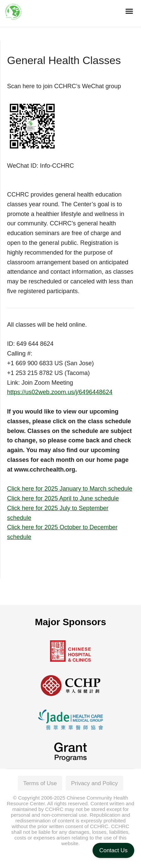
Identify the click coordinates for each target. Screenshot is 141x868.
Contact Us (113, 850)
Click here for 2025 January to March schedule (70, 489)
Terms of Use (40, 783)
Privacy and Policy (94, 783)
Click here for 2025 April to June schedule (63, 498)
